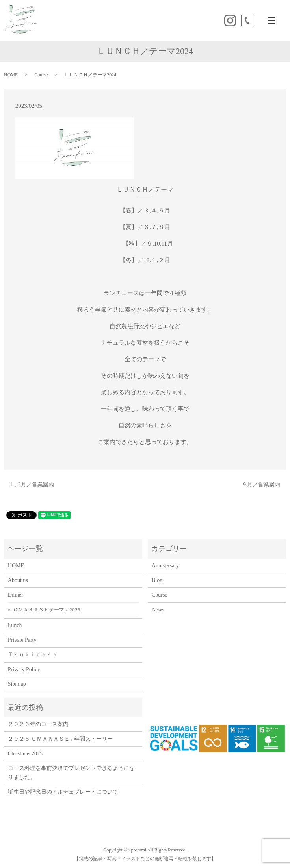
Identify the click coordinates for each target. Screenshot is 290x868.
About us (18, 580)
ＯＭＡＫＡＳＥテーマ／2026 (46, 610)
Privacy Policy (24, 669)
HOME (11, 75)
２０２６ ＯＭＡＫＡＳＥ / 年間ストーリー (60, 739)
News (158, 610)
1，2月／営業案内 (32, 485)
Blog (157, 580)
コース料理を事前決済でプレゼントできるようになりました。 (71, 773)
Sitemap (17, 684)
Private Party (22, 640)
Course (41, 75)
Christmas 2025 (25, 754)
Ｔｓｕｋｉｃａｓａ (35, 655)
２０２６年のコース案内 (38, 724)
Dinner (16, 595)
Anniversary (165, 566)
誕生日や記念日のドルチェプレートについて (63, 792)
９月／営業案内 (261, 485)
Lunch (15, 625)
